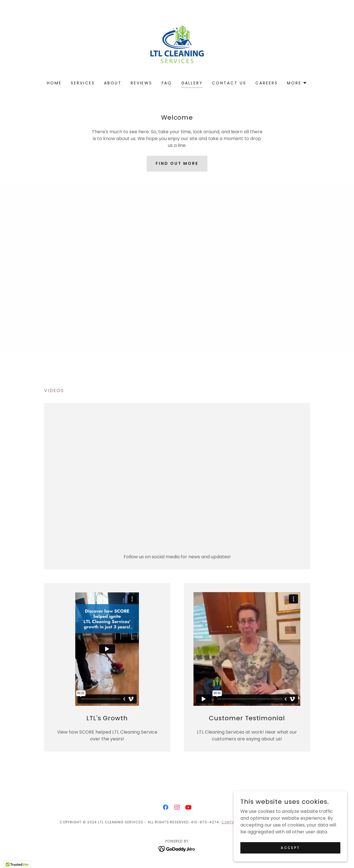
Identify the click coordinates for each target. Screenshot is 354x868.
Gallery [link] (192, 83)
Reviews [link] (142, 83)
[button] (297, 83)
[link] (177, 44)
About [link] (113, 83)
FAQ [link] (167, 83)
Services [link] (83, 83)
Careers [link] (267, 83)
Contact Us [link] (229, 83)
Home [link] (54, 83)
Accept (290, 847)
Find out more (177, 163)
